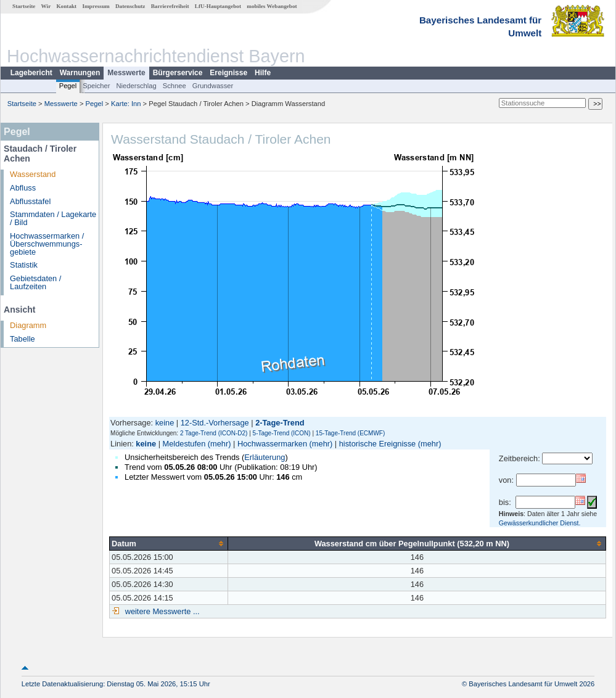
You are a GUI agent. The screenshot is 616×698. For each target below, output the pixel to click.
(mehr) (220, 444)
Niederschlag (136, 86)
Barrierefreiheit (170, 6)
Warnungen (80, 73)
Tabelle (23, 339)
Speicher (96, 86)
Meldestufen (184, 444)
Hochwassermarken (272, 444)
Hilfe (263, 73)
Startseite (24, 6)
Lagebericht (31, 73)
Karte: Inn (126, 104)
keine (165, 423)
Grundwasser (213, 86)
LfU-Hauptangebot (218, 6)
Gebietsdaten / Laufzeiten (35, 282)
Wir (46, 6)
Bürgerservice (178, 73)
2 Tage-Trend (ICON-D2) (214, 433)
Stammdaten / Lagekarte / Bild (53, 218)
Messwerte (126, 73)
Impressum (96, 6)
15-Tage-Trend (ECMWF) (350, 433)
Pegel (68, 86)
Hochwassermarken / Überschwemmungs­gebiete (47, 244)
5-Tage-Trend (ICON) (282, 433)
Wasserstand (33, 174)
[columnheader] (169, 543)
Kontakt (66, 6)
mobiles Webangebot (272, 6)
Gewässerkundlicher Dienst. (540, 523)
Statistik (24, 265)
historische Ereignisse (377, 444)
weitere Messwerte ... (161, 611)
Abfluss (23, 188)
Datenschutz (130, 6)
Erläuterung (265, 457)
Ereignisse (228, 73)
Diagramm (28, 325)
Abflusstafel (30, 201)
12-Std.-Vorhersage (215, 423)
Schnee (175, 86)
